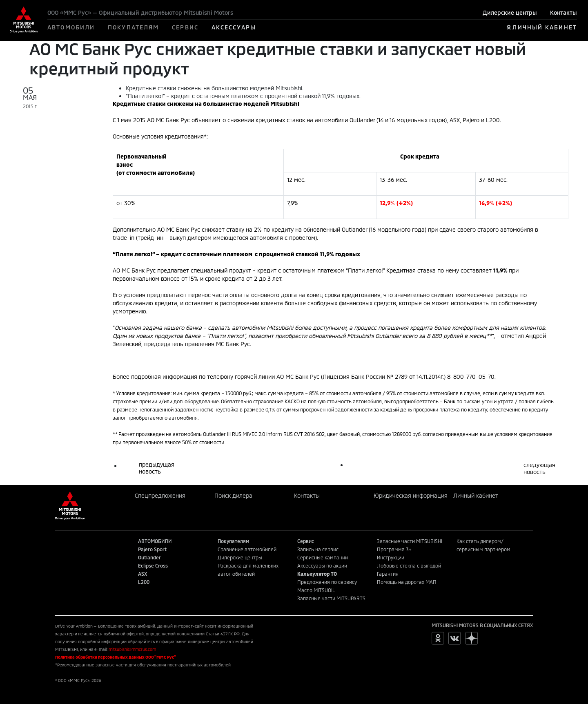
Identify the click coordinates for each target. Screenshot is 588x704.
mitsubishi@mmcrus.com (132, 649)
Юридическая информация (411, 495)
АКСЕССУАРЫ (234, 27)
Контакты (563, 12)
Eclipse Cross (153, 565)
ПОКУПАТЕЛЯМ (133, 27)
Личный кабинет (476, 495)
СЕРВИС (185, 27)
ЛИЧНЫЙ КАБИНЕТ (545, 27)
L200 (144, 582)
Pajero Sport (152, 549)
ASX (143, 574)
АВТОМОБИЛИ (71, 27)
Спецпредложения (160, 495)
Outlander (149, 557)
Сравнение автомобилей (247, 549)
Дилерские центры (510, 12)
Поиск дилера (233, 495)
